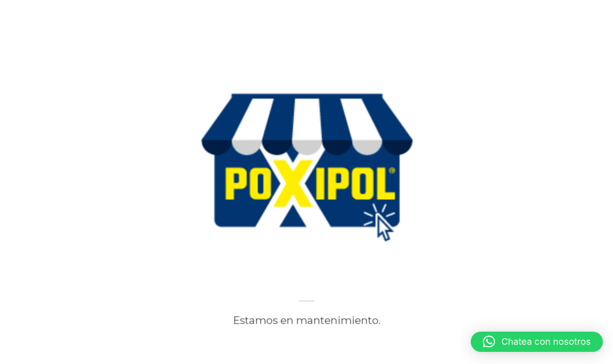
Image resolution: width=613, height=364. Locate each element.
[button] (537, 342)
